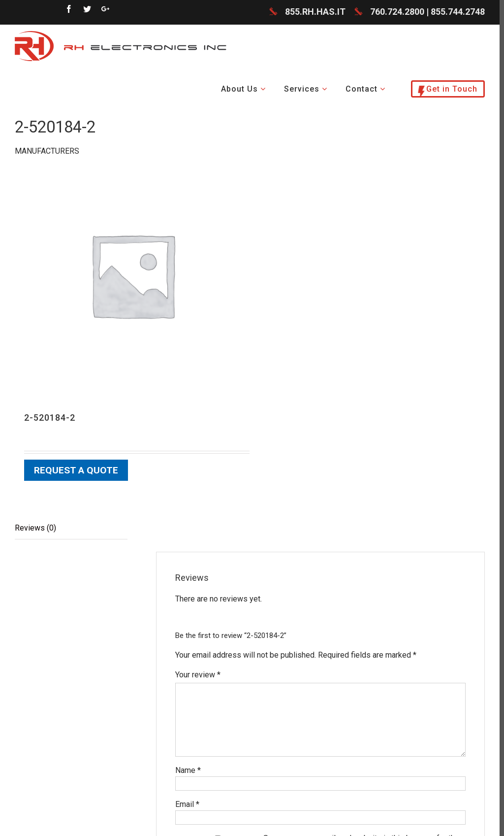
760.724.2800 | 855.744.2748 (427, 12)
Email (187, 804)
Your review (198, 675)
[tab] (71, 528)
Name (188, 770)
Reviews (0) (35, 528)
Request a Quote (76, 471)
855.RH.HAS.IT (315, 12)
